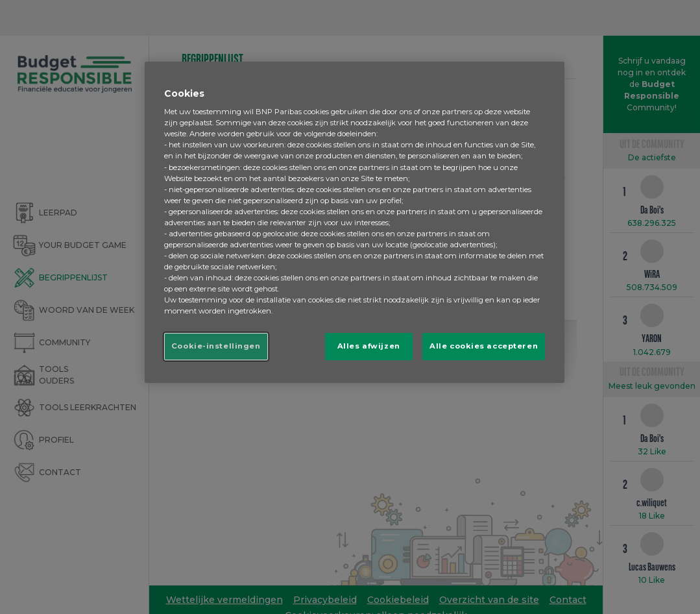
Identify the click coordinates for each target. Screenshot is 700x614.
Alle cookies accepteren (484, 346)
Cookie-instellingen (216, 346)
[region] (355, 223)
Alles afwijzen (369, 346)
